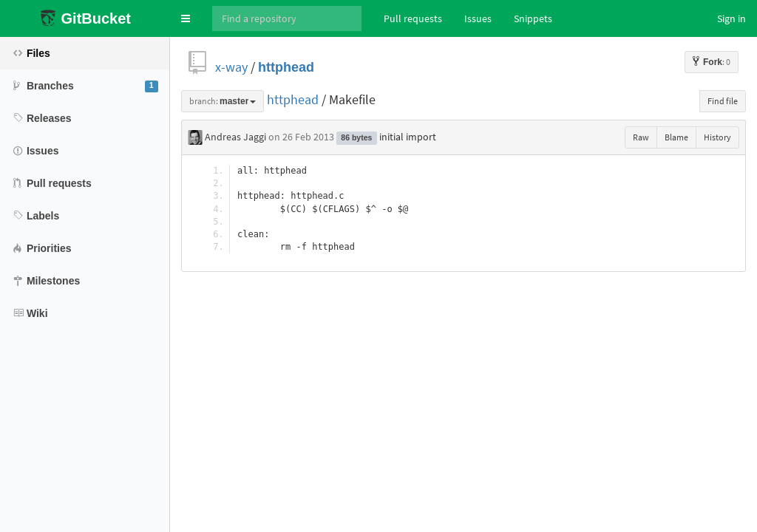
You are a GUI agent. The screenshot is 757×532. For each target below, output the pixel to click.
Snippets (533, 18)
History (717, 137)
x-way (231, 67)
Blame (676, 137)
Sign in (731, 18)
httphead (286, 67)
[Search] (287, 18)
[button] (186, 18)
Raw (641, 137)
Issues (478, 18)
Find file (723, 101)
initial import (408, 137)
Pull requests (413, 18)
